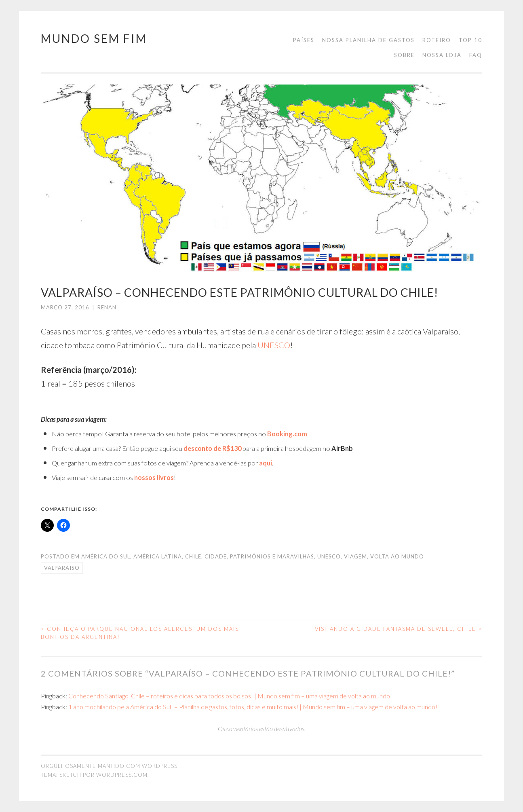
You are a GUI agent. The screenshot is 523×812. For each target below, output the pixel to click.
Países (304, 40)
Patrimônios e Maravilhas (272, 556)
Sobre (404, 55)
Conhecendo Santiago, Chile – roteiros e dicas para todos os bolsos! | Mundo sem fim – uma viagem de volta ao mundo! (230, 696)
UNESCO (274, 345)
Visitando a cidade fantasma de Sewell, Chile (399, 629)
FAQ (476, 55)
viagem (355, 556)
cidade (216, 556)
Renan (107, 307)
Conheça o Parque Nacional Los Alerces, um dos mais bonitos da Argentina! (140, 633)
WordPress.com (122, 775)
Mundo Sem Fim (94, 38)
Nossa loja (442, 55)
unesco (329, 556)
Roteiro (437, 40)
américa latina (158, 556)
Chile (193, 556)
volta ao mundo (397, 556)
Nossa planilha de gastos (368, 40)
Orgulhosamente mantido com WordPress (109, 766)
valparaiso (62, 568)
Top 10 (470, 40)
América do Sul (106, 556)
